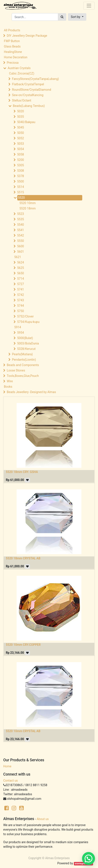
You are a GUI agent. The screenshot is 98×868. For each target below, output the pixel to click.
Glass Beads (12, 46)
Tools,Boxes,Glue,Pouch (23, 376)
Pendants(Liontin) (24, 360)
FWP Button (12, 41)
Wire (10, 381)
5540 (20, 225)
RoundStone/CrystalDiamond (31, 90)
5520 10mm (28, 203)
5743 (20, 300)
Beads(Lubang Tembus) (29, 106)
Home (7, 766)
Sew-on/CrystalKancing (28, 95)
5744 (20, 306)
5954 (20, 333)
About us (43, 819)
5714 (20, 279)
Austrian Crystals (19, 68)
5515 (20, 192)
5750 (20, 311)
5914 (18, 327)
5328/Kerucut (26, 349)
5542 (20, 235)
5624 (20, 262)
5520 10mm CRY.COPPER (23, 645)
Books (8, 387)
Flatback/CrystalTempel (28, 84)
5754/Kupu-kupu (28, 322)
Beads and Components (23, 365)
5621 (18, 257)
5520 (21, 198)
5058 (20, 154)
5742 (20, 295)
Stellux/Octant (21, 100)
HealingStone (13, 52)
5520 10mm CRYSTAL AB (23, 731)
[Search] (62, 17)
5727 (20, 284)
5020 (20, 111)
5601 (20, 252)
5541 (20, 230)
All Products (12, 30)
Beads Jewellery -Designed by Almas (31, 392)
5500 (20, 181)
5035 (20, 117)
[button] (77, 17)
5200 (20, 160)
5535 (20, 219)
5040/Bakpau (26, 122)
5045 (20, 127)
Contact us (10, 781)
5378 (20, 176)
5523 (20, 214)
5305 (20, 165)
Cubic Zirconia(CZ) (22, 73)
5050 (20, 133)
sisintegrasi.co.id (83, 864)
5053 (20, 144)
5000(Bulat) (25, 338)
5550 (20, 241)
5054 (20, 149)
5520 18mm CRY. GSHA (22, 472)
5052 (20, 138)
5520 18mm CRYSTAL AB (23, 558)
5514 (20, 187)
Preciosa (13, 63)
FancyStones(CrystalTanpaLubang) (35, 79)
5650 (20, 273)
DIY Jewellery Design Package (27, 36)
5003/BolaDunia (28, 343)
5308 (20, 171)
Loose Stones (16, 370)
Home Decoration (16, 57)
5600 (20, 246)
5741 (20, 289)
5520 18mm (28, 208)
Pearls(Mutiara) (22, 354)
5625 (20, 268)
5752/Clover (25, 316)
